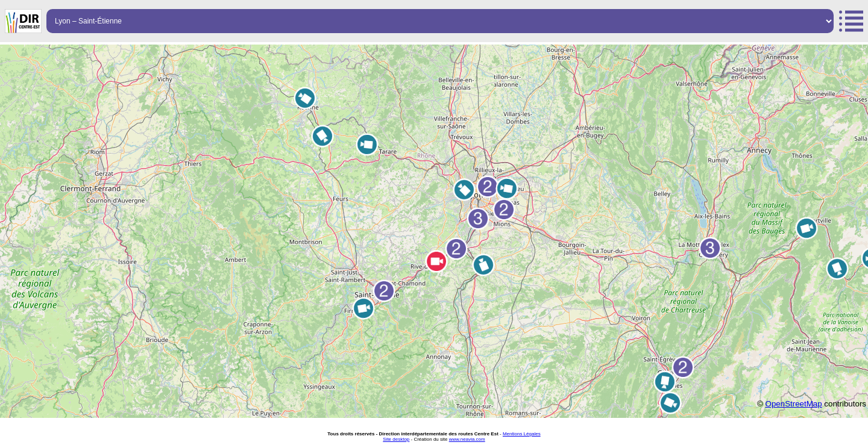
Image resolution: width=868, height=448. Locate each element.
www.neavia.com (467, 439)
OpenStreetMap (794, 404)
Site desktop (396, 439)
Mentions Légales (522, 434)
